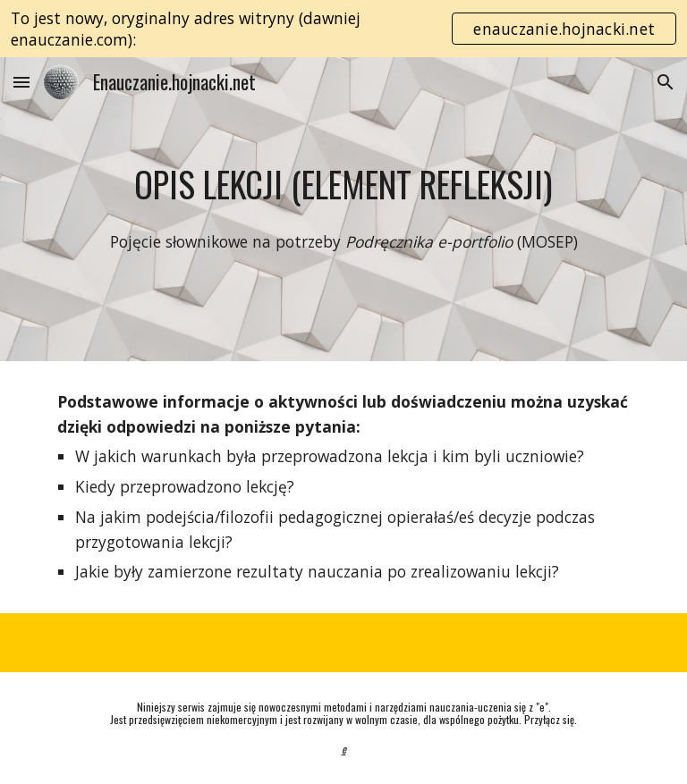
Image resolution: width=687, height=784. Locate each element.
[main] (343, 184)
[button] (21, 82)
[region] (343, 29)
